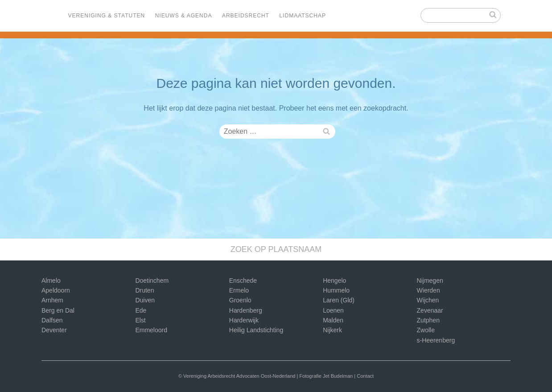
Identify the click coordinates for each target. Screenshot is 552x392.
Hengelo (334, 281)
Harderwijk (244, 320)
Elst (140, 320)
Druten (144, 290)
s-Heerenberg (436, 340)
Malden (333, 320)
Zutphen (428, 320)
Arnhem (52, 300)
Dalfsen (52, 320)
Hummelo (336, 290)
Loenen (333, 310)
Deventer (54, 330)
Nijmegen (430, 281)
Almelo (51, 281)
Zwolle (426, 330)
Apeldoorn (56, 290)
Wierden (428, 290)
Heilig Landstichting (256, 330)
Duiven (145, 300)
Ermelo (239, 290)
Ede (141, 310)
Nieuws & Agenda (184, 16)
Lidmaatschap (302, 16)
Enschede (243, 281)
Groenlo (240, 300)
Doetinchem (152, 281)
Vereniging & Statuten (107, 16)
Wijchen (428, 300)
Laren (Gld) (339, 300)
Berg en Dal (58, 310)
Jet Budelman (338, 376)
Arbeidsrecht (246, 16)
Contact (365, 376)
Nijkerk (332, 330)
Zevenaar (430, 310)
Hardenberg (246, 310)
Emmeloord (151, 330)
